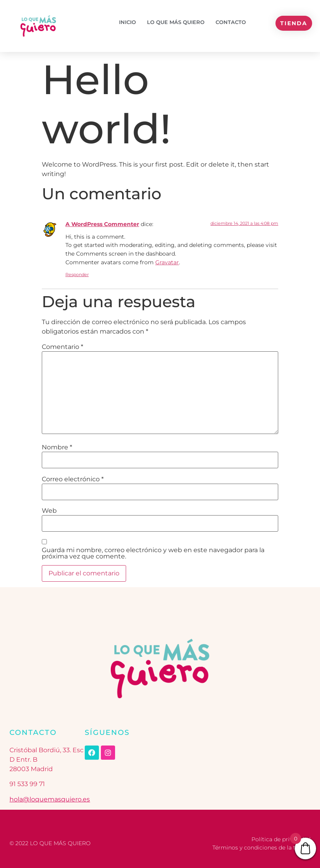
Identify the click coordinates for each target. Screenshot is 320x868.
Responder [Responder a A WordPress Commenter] (77, 274)
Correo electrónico (73, 479)
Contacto (231, 22)
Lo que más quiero (176, 22)
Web (49, 511)
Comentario (62, 347)
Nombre (57, 447)
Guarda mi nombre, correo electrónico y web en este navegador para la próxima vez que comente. (153, 553)
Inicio (127, 22)
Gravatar (167, 262)
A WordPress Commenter (102, 224)
